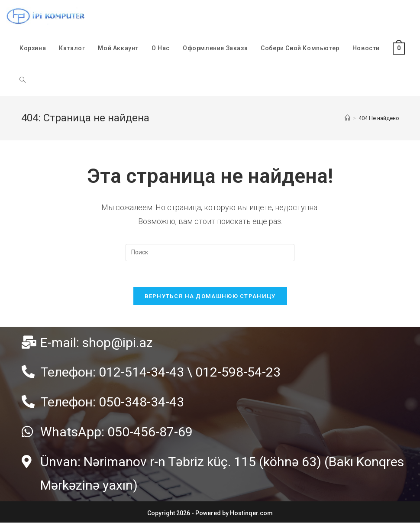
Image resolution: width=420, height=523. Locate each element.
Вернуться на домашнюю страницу (210, 296)
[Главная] (347, 118)
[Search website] (23, 80)
